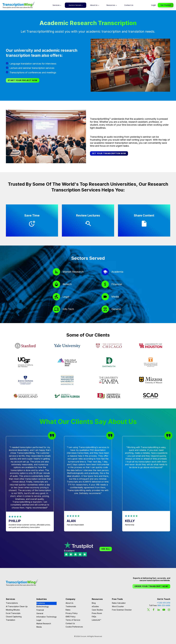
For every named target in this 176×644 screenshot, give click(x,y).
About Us (94, 5)
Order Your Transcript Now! (151, 586)
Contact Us (129, 5)
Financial (40, 610)
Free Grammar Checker (122, 610)
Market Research (44, 624)
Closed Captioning (14, 617)
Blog (94, 603)
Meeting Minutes (13, 610)
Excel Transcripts (13, 613)
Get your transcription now (109, 153)
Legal (39, 620)
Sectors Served (75, 5)
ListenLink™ (96, 620)
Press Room (97, 613)
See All (106, 549)
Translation (11, 620)
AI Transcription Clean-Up (17, 606)
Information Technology (47, 617)
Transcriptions (12, 603)
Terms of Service (73, 620)
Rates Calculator (119, 603)
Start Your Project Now (23, 80)
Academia (41, 603)
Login (154, 5)
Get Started (166, 5)
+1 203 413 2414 (164, 603)
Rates (68, 610)
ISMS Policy (71, 617)
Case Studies (97, 610)
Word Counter (118, 606)
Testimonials (71, 606)
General (40, 613)
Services (56, 5)
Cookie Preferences (74, 627)
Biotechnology (43, 607)
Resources (111, 5)
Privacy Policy (72, 613)
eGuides (95, 606)
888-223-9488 (164, 605)
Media (39, 627)
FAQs (94, 617)
